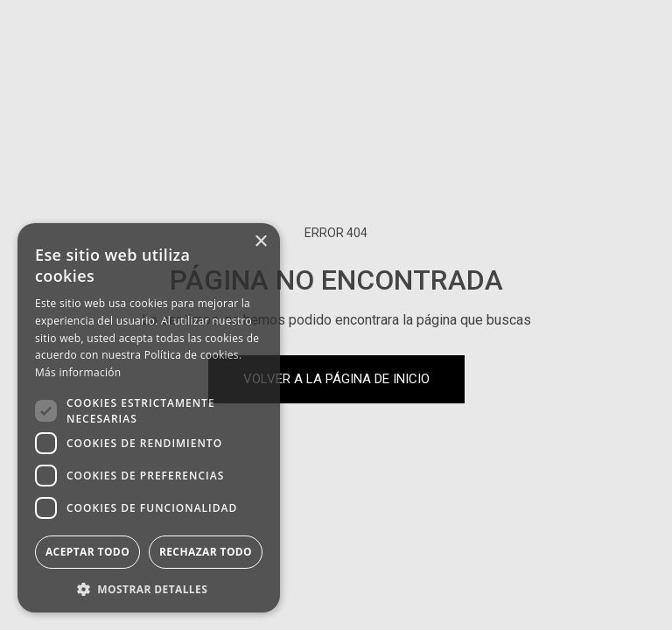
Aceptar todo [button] (87, 552)
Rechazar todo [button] (206, 552)
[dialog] (149, 418)
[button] (149, 588)
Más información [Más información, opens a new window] (78, 372)
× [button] (260, 242)
